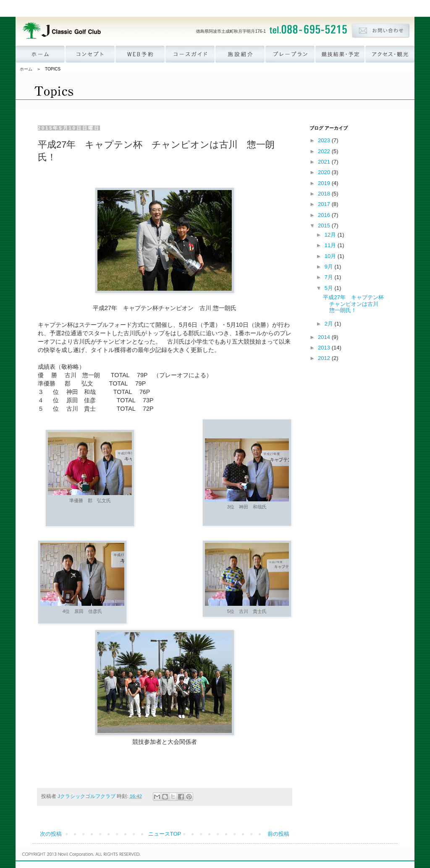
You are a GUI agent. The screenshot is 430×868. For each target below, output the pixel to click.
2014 (325, 337)
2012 (325, 358)
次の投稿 (51, 834)
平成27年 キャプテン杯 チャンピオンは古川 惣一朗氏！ (356, 304)
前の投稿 (278, 834)
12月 (331, 235)
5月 (330, 288)
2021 (325, 162)
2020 (325, 172)
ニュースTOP (165, 834)
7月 (330, 277)
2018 (325, 194)
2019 (325, 183)
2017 (325, 204)
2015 (325, 225)
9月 (330, 267)
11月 (331, 245)
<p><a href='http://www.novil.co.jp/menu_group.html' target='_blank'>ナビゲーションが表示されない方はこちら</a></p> (215, 8)
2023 (325, 140)
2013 (325, 348)
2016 (325, 215)
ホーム (26, 69)
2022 (325, 151)
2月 (330, 324)
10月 (331, 256)
